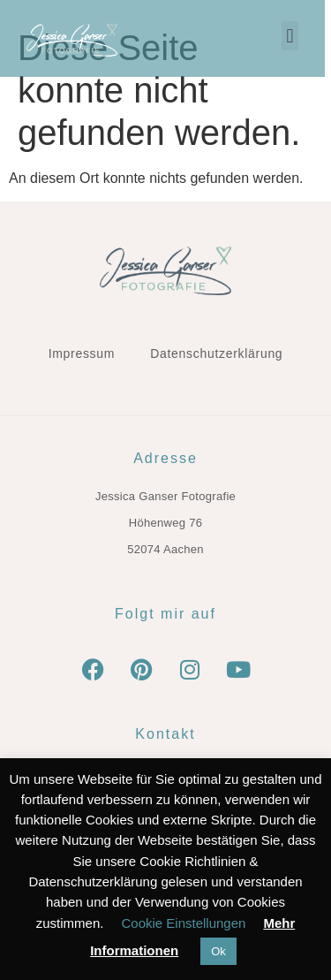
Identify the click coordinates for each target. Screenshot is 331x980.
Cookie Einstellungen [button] (183, 923)
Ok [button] (218, 951)
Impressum (82, 353)
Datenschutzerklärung (216, 353)
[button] (296, 36)
